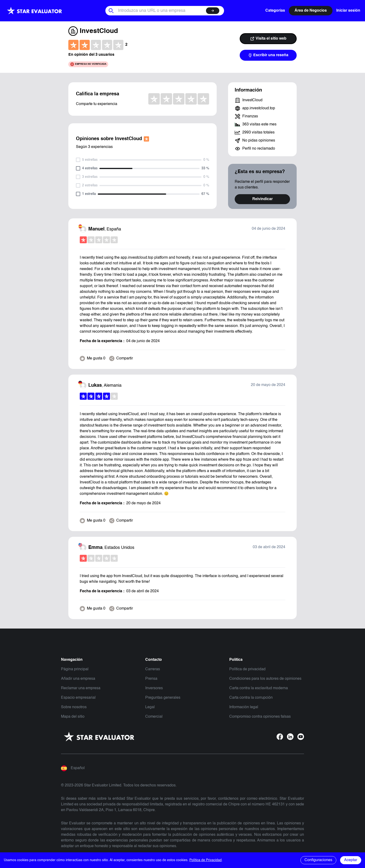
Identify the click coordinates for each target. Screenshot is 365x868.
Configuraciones (318, 860)
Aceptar (351, 860)
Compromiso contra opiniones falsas (260, 717)
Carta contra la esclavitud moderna (259, 688)
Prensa (151, 679)
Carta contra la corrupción (251, 698)
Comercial (154, 717)
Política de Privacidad (206, 860)
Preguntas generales (163, 698)
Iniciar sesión (348, 11)
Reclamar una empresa (81, 688)
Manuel (96, 229)
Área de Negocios (311, 11)
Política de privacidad (247, 669)
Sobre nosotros (74, 707)
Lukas (95, 386)
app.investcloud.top (259, 108)
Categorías (275, 11)
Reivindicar (262, 199)
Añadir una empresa (78, 679)
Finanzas (250, 116)
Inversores (154, 688)
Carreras (153, 669)
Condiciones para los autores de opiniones (265, 679)
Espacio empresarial (78, 698)
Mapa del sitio (73, 717)
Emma (95, 548)
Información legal (244, 707)
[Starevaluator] (34, 11)
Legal (150, 707)
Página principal (75, 669)
